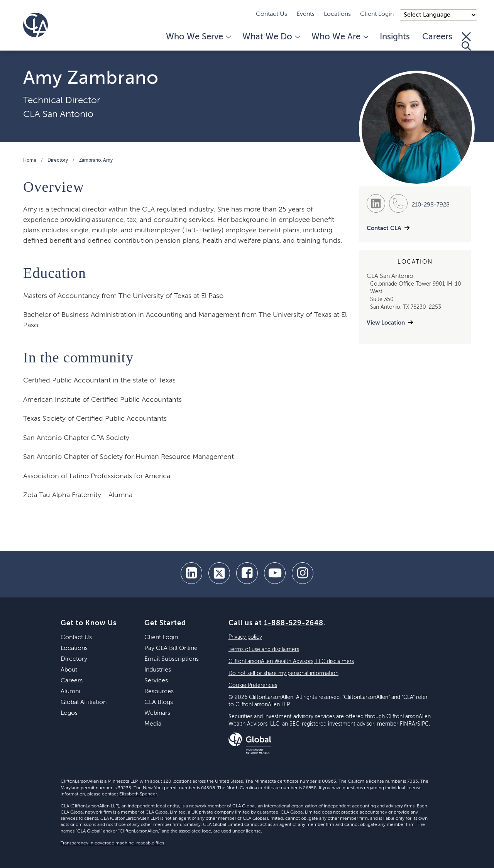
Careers (437, 37)
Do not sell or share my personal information (283, 673)
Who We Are (339, 37)
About (69, 670)
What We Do (271, 37)
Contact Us (272, 14)
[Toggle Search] (466, 41)
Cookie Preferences (253, 685)
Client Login (377, 14)
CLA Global (244, 806)
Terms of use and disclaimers (264, 650)
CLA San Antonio (58, 114)
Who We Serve (198, 37)
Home (30, 161)
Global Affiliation (84, 702)
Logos (69, 713)
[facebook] (247, 573)
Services (156, 681)
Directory (58, 161)
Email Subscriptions (172, 659)
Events (305, 14)
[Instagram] (303, 573)
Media (153, 724)
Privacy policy (245, 637)
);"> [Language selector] (438, 15)
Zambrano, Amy (96, 161)
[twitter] (219, 573)
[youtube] (275, 573)
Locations (337, 14)
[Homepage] (36, 25)
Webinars (157, 713)
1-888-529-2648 (294, 623)
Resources (159, 692)
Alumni (70, 692)
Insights (395, 37)
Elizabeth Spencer (138, 794)
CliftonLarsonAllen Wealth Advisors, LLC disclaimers (291, 662)
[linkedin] (191, 573)
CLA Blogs (159, 702)
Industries (158, 670)
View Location (386, 323)
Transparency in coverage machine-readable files (112, 843)
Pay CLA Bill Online (171, 648)
